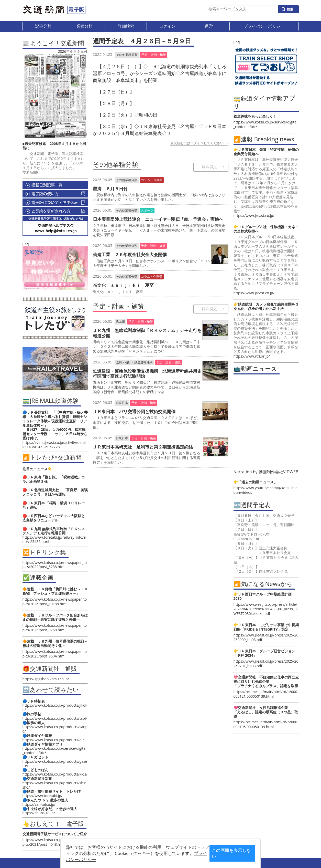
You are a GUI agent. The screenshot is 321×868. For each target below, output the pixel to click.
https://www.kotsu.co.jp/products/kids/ (55, 774)
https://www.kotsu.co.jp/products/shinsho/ (54, 785)
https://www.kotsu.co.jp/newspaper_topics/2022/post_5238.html (55, 565)
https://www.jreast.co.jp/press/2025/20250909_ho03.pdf (266, 637)
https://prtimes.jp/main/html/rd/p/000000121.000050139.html (265, 694)
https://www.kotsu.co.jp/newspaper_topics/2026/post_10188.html (55, 602)
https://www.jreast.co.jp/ (254, 216)
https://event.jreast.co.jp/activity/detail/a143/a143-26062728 (54, 445)
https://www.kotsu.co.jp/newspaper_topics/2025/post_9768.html (55, 628)
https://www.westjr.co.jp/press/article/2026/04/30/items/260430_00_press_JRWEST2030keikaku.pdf (266, 609)
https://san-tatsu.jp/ (39, 804)
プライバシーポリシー (152, 857)
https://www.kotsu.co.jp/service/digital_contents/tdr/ (54, 750)
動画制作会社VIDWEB (279, 472)
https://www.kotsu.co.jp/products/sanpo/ (55, 729)
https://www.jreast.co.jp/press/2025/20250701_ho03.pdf (266, 663)
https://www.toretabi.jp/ (43, 796)
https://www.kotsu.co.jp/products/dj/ (53, 740)
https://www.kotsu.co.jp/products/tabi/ (55, 718)
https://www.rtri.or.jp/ (252, 356)
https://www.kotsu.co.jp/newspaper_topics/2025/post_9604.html (55, 654)
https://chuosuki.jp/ (39, 813)
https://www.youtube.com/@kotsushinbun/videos (266, 490)
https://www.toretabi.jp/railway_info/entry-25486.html (54, 539)
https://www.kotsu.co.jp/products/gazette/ (55, 764)
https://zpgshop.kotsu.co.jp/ (46, 679)
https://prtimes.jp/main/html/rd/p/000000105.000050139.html (265, 724)
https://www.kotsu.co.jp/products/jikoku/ (55, 707)
